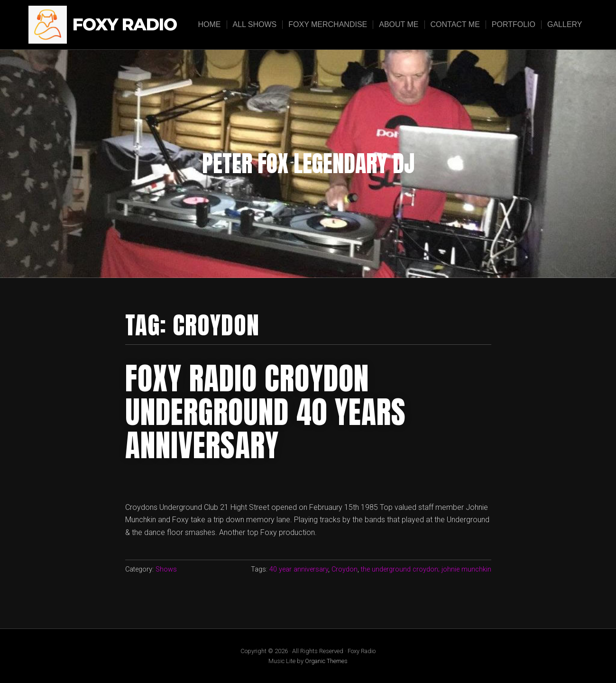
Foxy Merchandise (328, 24)
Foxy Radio (125, 25)
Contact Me (455, 24)
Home (210, 24)
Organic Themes (326, 661)
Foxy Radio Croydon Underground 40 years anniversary (266, 412)
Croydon (345, 569)
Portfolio (514, 24)
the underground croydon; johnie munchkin (426, 569)
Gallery (565, 24)
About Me (399, 24)
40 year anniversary (299, 569)
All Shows (255, 24)
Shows (166, 569)
